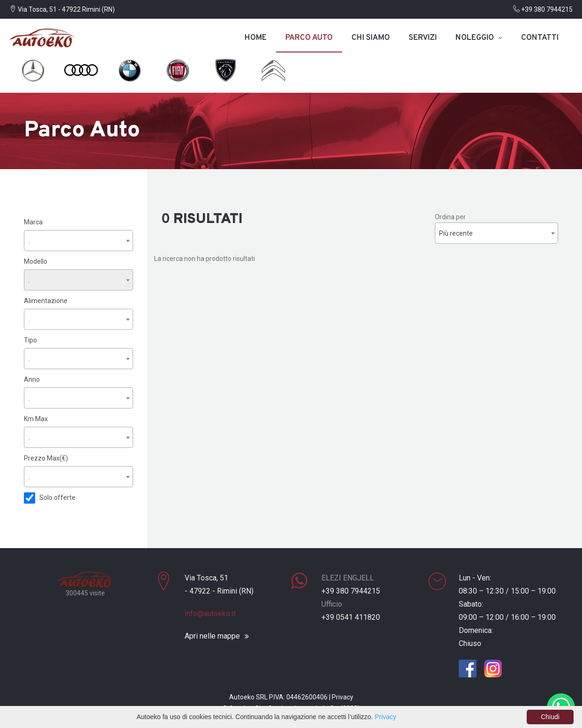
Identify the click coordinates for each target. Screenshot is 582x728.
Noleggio (475, 38)
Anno (32, 379)
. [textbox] (29, 240)
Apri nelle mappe (212, 635)
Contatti (540, 38)
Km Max (36, 418)
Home (256, 38)
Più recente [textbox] (456, 233)
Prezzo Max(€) (46, 458)
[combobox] (78, 240)
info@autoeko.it (210, 613)
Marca (33, 222)
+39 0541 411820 (351, 616)
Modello (36, 261)
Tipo (30, 340)
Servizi (423, 38)
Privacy (343, 696)
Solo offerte (57, 497)
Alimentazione (46, 300)
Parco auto (309, 38)
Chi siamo (371, 38)
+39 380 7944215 (543, 9)
